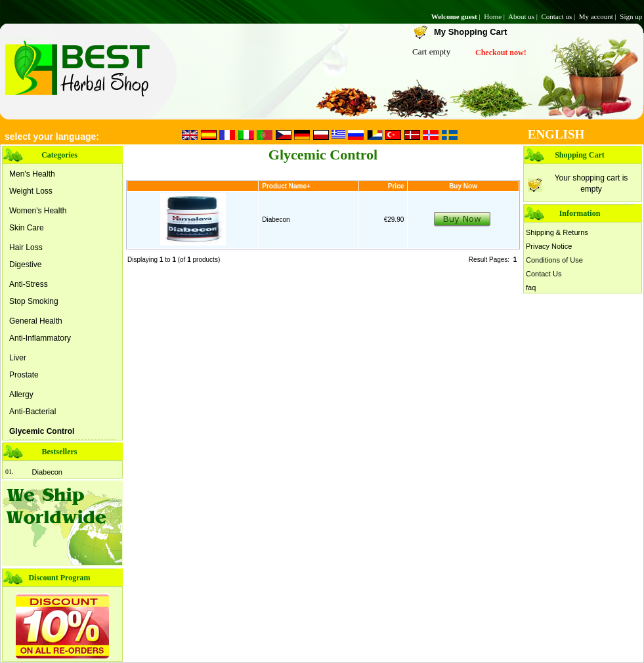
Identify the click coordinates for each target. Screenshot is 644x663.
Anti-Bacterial (32, 412)
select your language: (52, 137)
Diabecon (47, 472)
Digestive (25, 265)
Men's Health (32, 174)
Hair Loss (26, 247)
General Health (36, 321)
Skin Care (27, 228)
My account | (599, 16)
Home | (495, 16)
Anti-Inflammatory (40, 338)
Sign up (632, 16)
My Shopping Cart (470, 32)
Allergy (21, 395)
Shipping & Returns (557, 232)
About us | (524, 16)
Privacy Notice (549, 246)
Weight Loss (31, 191)
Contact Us (544, 274)
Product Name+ (286, 186)
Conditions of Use (554, 260)
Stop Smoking (34, 301)
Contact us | (559, 16)
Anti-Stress (29, 284)
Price (396, 186)
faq (531, 288)
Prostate (24, 375)
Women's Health (38, 211)
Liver (18, 358)
